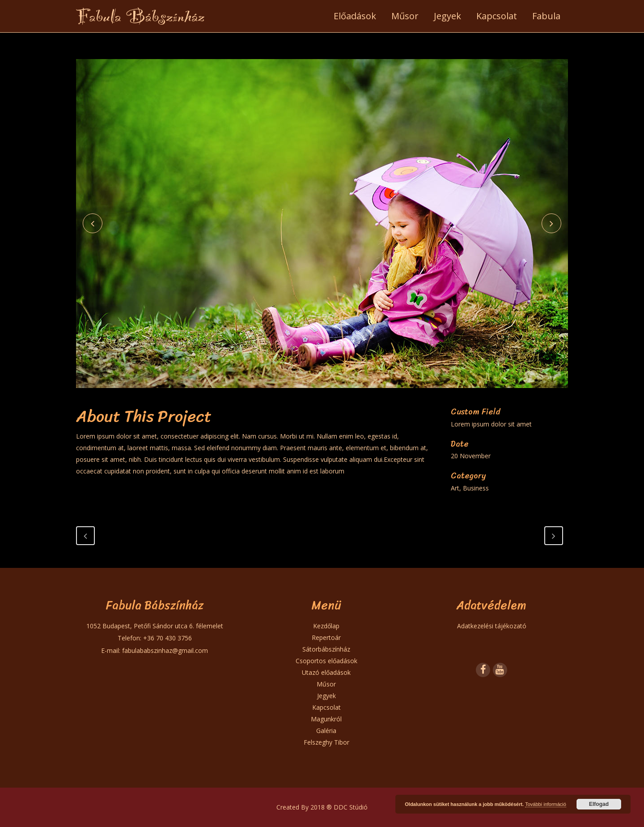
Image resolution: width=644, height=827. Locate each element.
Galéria (326, 731)
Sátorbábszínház (326, 649)
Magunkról (326, 719)
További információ (546, 804)
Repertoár (326, 637)
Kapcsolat (326, 707)
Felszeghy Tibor (326, 742)
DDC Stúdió (351, 807)
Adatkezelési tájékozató (492, 626)
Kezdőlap (326, 626)
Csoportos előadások (326, 661)
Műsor (326, 684)
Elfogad (599, 804)
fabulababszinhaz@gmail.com (165, 650)
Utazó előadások (326, 672)
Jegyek (326, 696)
